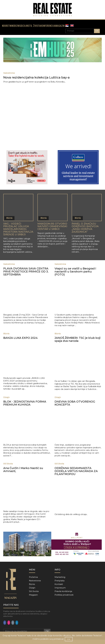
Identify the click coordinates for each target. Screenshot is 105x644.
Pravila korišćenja (63, 591)
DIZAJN (24, 26)
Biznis (32, 584)
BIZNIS (18, 26)
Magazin (33, 595)
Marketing (60, 577)
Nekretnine (35, 581)
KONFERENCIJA (48, 26)
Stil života (34, 591)
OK (97, 31)
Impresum (60, 588)
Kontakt (59, 584)
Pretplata (59, 581)
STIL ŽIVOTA (34, 26)
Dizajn (32, 588)
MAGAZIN (60, 26)
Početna (33, 577)
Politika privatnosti (64, 595)
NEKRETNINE (8, 26)
